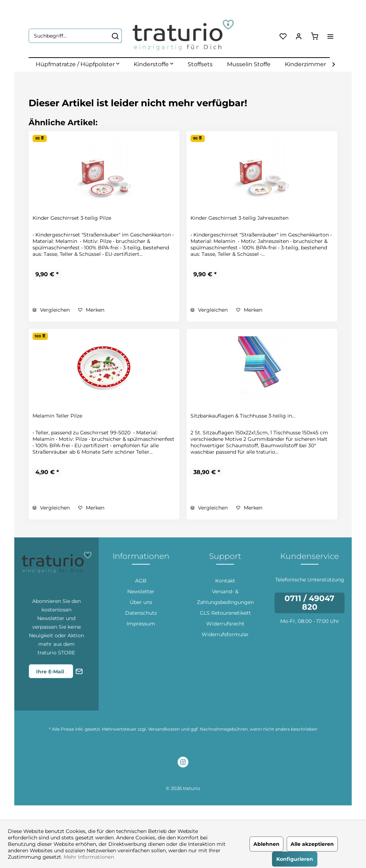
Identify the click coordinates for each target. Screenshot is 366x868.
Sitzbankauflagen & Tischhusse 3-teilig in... (243, 416)
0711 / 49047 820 (310, 603)
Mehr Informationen (89, 857)
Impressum (141, 624)
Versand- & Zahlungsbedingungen (225, 597)
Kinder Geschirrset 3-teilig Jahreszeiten (239, 218)
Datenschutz (141, 613)
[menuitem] (75, 36)
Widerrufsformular (225, 634)
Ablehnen (266, 844)
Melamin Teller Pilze (57, 416)
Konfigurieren (295, 859)
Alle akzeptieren (312, 844)
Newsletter (141, 591)
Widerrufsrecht (225, 624)
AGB (141, 581)
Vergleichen (51, 310)
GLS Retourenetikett (225, 613)
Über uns (141, 602)
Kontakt (225, 581)
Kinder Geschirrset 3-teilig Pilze (72, 218)
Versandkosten (164, 729)
